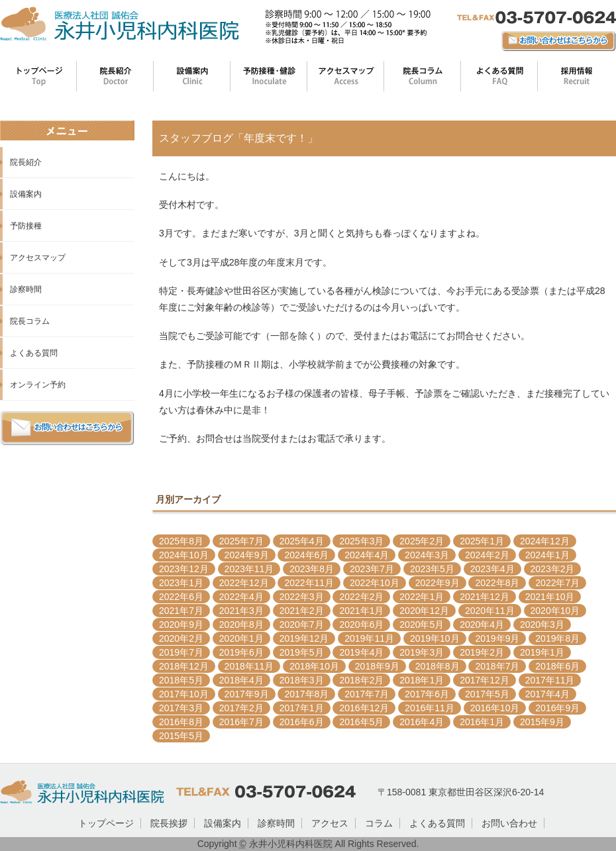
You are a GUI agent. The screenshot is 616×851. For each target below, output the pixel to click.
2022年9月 (437, 583)
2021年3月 (241, 611)
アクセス (330, 823)
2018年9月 (377, 666)
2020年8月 (241, 625)
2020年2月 (181, 638)
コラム (379, 823)
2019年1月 (542, 652)
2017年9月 (247, 694)
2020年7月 (302, 625)
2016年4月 (422, 722)
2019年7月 (181, 652)
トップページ (106, 823)
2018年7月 (497, 666)
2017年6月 (427, 694)
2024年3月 (427, 555)
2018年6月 (557, 666)
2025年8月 (181, 541)
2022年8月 (497, 583)
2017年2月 (241, 708)
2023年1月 (181, 583)
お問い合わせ (509, 823)
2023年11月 (249, 569)
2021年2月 (302, 611)
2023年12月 (184, 569)
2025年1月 (482, 541)
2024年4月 (367, 555)
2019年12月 (304, 638)
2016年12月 (364, 708)
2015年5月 (181, 736)
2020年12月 (424, 611)
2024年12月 (545, 541)
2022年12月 (244, 583)
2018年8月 (437, 666)
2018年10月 (314, 666)
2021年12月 (485, 597)
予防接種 (26, 226)
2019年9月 (497, 638)
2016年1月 (482, 722)
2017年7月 (367, 694)
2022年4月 (241, 597)
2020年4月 (482, 625)
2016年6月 (302, 722)
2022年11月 (309, 583)
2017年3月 (181, 708)
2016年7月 (241, 722)
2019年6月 (241, 652)
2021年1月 (361, 611)
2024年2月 (487, 555)
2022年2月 (361, 597)
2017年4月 (547, 694)
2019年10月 (435, 638)
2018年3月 (302, 680)
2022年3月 (302, 597)
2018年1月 (422, 680)
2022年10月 (375, 583)
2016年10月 (495, 708)
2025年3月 (361, 541)
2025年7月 (241, 541)
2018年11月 (249, 666)
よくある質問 (34, 353)
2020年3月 (542, 625)
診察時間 (26, 289)
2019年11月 (369, 638)
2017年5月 (487, 694)
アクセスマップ (38, 258)
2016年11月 (430, 708)
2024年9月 (247, 555)
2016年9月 (557, 708)
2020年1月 (241, 638)
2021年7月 (181, 611)
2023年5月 (432, 569)
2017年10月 (184, 694)
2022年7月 (557, 583)
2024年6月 (306, 555)
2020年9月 (181, 625)
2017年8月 (306, 694)
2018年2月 (361, 680)
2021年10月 (550, 597)
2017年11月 (550, 680)
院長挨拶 (169, 823)
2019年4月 (361, 652)
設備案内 (26, 194)
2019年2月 (482, 652)
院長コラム (30, 321)
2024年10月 (184, 555)
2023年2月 (553, 569)
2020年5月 (422, 625)
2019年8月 (557, 638)
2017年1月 (302, 708)
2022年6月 (181, 597)
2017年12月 (485, 680)
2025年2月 (422, 541)
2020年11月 (490, 611)
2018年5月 (181, 680)
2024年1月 (547, 555)
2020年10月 (555, 611)
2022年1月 (422, 597)
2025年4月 (302, 541)
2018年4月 (241, 680)
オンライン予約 (38, 385)
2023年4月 (492, 569)
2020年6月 (361, 625)
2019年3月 (422, 652)
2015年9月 (542, 722)
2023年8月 (312, 569)
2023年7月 (372, 569)
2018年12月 (184, 666)
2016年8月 (181, 722)
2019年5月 (302, 652)
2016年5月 (361, 722)
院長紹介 (26, 162)
